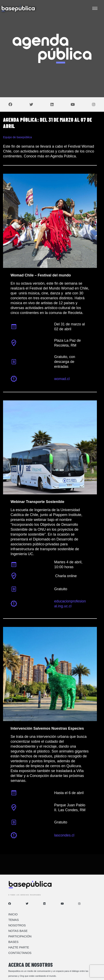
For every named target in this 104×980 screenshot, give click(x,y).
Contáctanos (20, 953)
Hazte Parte (19, 947)
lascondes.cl (64, 835)
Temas (14, 920)
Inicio (13, 914)
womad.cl (62, 379)
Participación (20, 936)
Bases (13, 942)
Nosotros (17, 925)
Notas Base (18, 931)
